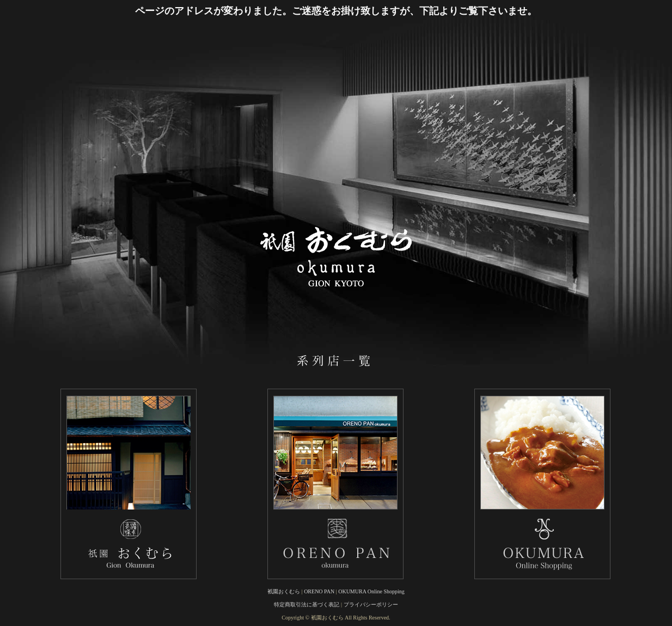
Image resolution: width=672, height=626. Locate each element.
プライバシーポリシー (371, 604)
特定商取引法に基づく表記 (307, 604)
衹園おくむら (284, 591)
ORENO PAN (319, 591)
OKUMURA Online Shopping (371, 591)
